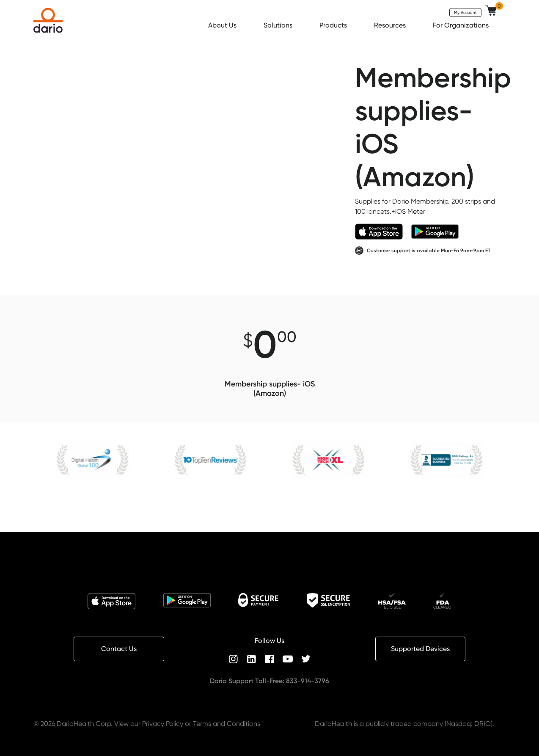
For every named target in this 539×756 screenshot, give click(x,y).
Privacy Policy (163, 724)
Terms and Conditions (227, 724)
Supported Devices (420, 649)
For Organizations (462, 25)
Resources (391, 25)
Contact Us (119, 649)
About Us (223, 25)
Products (334, 25)
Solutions (279, 25)
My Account (465, 12)
